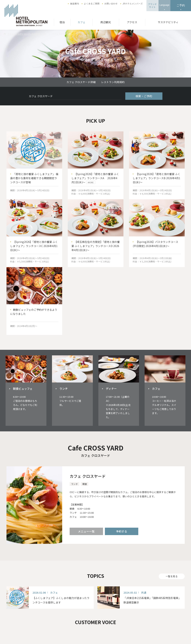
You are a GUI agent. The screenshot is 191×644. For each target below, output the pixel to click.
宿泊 (62, 22)
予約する (122, 531)
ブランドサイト (152, 6)
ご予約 (181, 5)
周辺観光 (106, 22)
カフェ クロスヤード (88, 476)
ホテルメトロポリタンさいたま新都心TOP (27, 34)
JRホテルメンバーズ (133, 4)
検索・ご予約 (144, 96)
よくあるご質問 (92, 4)
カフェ (81, 22)
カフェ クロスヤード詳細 (81, 82)
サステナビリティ (168, 22)
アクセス (132, 22)
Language (164, 5)
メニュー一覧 (86, 531)
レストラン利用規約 (113, 82)
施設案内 (75, 4)
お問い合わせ (111, 4)
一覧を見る (172, 576)
